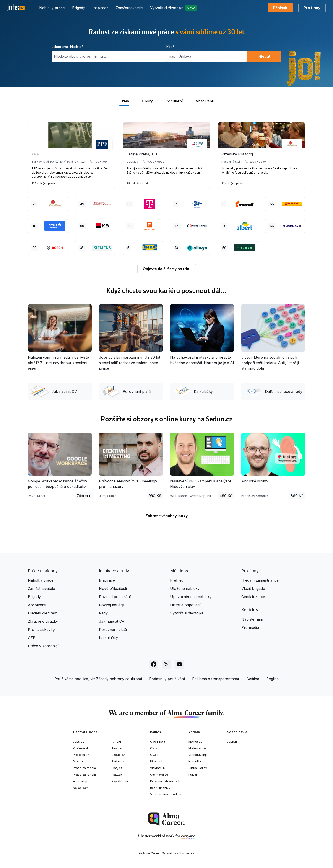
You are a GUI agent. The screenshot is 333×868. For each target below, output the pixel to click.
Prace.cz (79, 761)
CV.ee (154, 755)
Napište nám (252, 619)
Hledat (264, 56)
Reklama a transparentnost (216, 679)
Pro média (250, 627)
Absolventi (37, 605)
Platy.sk (117, 775)
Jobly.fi (232, 741)
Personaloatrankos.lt (165, 781)
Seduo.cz (118, 755)
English (273, 679)
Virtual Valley (198, 768)
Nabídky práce (52, 8)
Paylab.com (120, 781)
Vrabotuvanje (198, 755)
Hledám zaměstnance (260, 580)
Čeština (253, 679)
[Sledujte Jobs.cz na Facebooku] (154, 664)
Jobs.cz (78, 741)
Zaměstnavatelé (129, 8)
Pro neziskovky (41, 630)
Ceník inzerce (253, 597)
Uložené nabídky (185, 588)
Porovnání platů (126, 391)
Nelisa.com (81, 788)
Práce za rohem (84, 775)
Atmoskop (80, 781)
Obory (147, 101)
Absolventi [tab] (205, 101)
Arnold (116, 741)
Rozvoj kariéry (112, 605)
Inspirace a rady (114, 571)
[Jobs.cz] (16, 8)
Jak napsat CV (54, 391)
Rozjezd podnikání (115, 597)
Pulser (193, 775)
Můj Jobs (179, 571)
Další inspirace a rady (273, 391)
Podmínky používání (167, 679)
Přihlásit (280, 8)
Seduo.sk (118, 761)
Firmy (124, 101)
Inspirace (100, 8)
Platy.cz (117, 768)
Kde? (170, 47)
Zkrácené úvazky (43, 621)
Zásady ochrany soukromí (119, 679)
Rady (103, 613)
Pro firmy (312, 8)
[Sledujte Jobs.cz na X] (166, 664)
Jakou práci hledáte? (67, 47)
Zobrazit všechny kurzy (166, 516)
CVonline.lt (158, 741)
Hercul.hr (195, 761)
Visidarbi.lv (158, 768)
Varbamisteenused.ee (166, 794)
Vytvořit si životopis (174, 8)
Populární (174, 101)
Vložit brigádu (253, 588)
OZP (32, 638)
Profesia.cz (81, 755)
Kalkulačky (193, 391)
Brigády (79, 8)
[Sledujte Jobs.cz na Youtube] (179, 664)
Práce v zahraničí (43, 646)
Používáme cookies (71, 679)
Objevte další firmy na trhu (167, 269)
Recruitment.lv (160, 788)
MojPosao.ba (198, 748)
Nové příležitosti (113, 588)
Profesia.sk (81, 748)
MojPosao (195, 741)
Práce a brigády (43, 571)
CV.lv (154, 748)
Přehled (177, 580)
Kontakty (250, 610)
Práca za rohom (84, 768)
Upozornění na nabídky (191, 597)
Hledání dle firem (43, 613)
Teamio (117, 748)
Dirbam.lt (156, 761)
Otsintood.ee (159, 775)
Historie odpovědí (185, 605)
